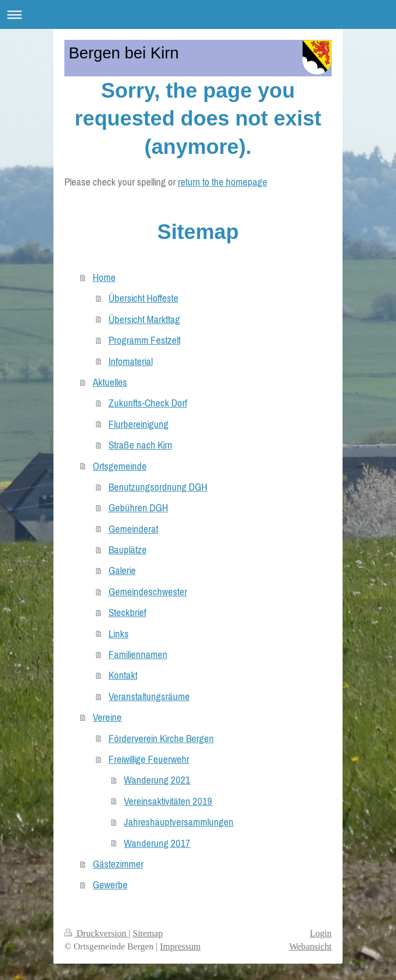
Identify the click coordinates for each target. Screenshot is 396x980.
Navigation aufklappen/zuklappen (198, 14)
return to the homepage (223, 182)
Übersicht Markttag (144, 319)
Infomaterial (131, 361)
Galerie (122, 570)
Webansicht (310, 946)
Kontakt (123, 675)
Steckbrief (127, 612)
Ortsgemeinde (120, 466)
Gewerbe (110, 885)
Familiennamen (138, 654)
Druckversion (97, 933)
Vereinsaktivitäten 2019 (168, 801)
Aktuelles (110, 382)
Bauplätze (128, 549)
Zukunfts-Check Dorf (148, 403)
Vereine (107, 717)
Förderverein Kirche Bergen (161, 738)
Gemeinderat (133, 529)
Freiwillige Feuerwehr (149, 759)
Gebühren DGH (138, 507)
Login (321, 933)
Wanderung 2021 (157, 780)
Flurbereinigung (139, 424)
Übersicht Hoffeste (143, 298)
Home (104, 277)
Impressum (180, 946)
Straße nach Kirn (140, 445)
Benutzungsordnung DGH (158, 487)
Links (119, 634)
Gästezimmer (118, 864)
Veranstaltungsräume (149, 696)
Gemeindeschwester (148, 591)
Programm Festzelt (145, 340)
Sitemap (148, 933)
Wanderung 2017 (157, 843)
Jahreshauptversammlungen (179, 822)
